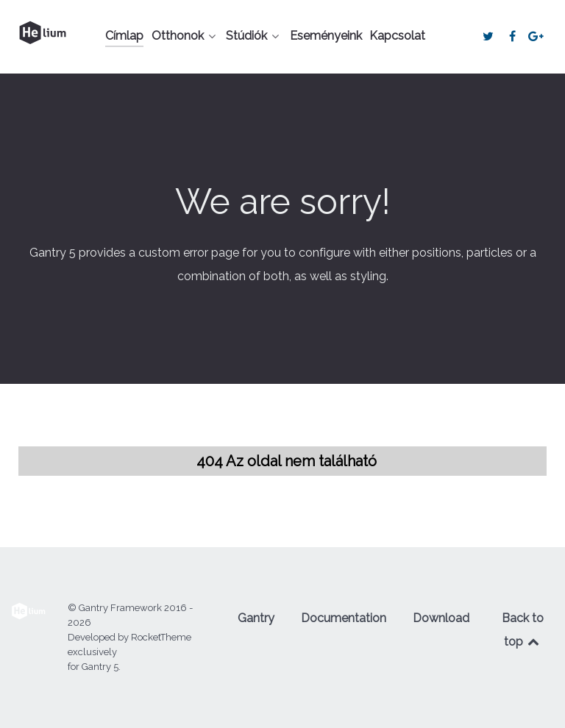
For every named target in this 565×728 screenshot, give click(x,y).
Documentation (344, 618)
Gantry (256, 618)
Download (441, 618)
